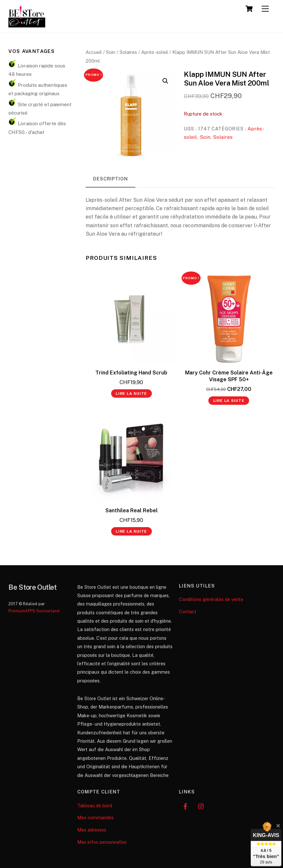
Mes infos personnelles (102, 842)
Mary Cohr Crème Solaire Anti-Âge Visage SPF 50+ (229, 376)
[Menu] (265, 9)
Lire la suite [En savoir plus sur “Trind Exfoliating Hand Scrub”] (131, 393)
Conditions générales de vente (211, 599)
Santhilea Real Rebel (131, 511)
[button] (165, 81)
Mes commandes (95, 817)
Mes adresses (92, 830)
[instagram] (201, 806)
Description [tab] (110, 179)
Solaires (128, 52)
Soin (111, 52)
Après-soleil (155, 52)
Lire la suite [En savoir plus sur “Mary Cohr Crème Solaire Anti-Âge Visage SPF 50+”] (229, 401)
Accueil (94, 52)
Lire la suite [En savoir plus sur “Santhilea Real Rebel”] (131, 531)
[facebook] (185, 806)
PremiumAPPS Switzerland (34, 611)
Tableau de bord (95, 806)
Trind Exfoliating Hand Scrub (131, 373)
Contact (188, 612)
